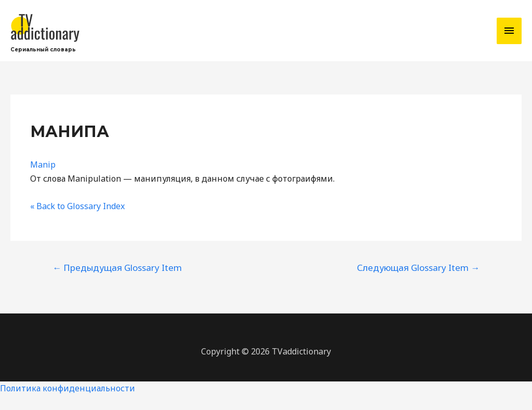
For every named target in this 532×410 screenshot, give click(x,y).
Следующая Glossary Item (418, 268)
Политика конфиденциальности (68, 388)
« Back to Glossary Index (77, 206)
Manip (43, 165)
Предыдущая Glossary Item (117, 268)
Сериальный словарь (43, 50)
